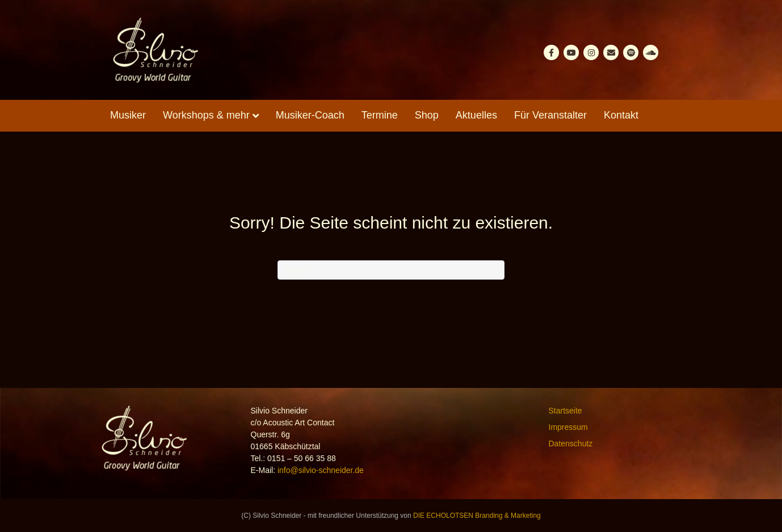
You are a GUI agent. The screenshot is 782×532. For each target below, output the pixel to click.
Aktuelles (476, 115)
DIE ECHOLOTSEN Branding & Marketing (477, 516)
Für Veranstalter (550, 115)
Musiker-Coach (310, 115)
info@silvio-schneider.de (321, 470)
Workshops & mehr (206, 115)
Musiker (128, 115)
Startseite (566, 411)
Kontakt (621, 115)
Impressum (568, 427)
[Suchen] (391, 270)
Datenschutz (571, 444)
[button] (25, 507)
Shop (427, 115)
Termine (380, 115)
